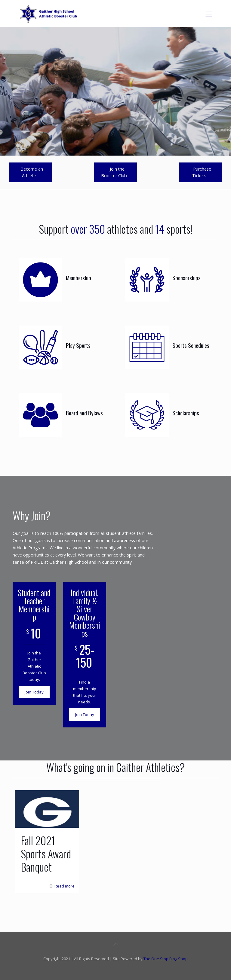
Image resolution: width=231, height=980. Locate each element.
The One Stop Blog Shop (166, 959)
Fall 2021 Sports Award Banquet (46, 853)
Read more (65, 886)
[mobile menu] (209, 14)
